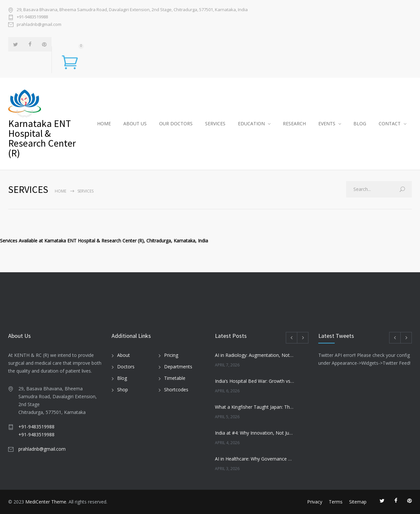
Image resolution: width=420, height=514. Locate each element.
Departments (178, 367)
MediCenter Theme (46, 502)
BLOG (360, 123)
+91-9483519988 (32, 17)
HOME (104, 123)
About (124, 355)
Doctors (126, 367)
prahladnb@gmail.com (39, 24)
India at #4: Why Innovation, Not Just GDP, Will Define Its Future (255, 433)
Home (61, 191)
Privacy (315, 502)
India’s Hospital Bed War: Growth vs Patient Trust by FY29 (255, 381)
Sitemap (358, 502)
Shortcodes (176, 390)
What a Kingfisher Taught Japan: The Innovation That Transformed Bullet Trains (255, 407)
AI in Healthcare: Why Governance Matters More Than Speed (255, 459)
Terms (336, 502)
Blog (122, 378)
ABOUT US (135, 123)
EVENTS (327, 123)
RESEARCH (294, 123)
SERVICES (215, 123)
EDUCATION (251, 123)
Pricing (171, 355)
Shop (123, 390)
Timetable (175, 378)
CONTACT (390, 123)
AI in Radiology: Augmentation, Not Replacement (255, 355)
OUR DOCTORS (176, 123)
